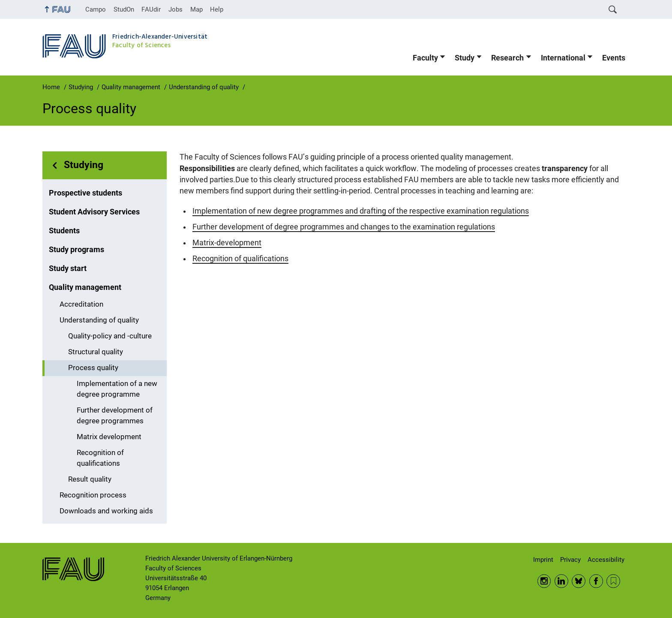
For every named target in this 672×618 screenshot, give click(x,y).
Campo (96, 9)
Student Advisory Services (94, 212)
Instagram (544, 581)
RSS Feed (613, 581)
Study (465, 58)
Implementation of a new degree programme (117, 389)
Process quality (93, 368)
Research (507, 58)
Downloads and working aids (106, 511)
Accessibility (606, 560)
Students (64, 231)
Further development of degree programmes (115, 416)
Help (217, 9)
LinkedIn (561, 581)
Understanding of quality (99, 320)
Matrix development (109, 437)
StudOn (124, 9)
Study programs (76, 250)
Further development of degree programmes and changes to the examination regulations (344, 227)
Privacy (570, 560)
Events (614, 58)
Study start (68, 268)
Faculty (425, 58)
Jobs (175, 9)
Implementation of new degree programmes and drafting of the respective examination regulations (361, 211)
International (563, 58)
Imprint (543, 560)
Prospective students (85, 193)
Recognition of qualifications (100, 458)
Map (196, 9)
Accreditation (81, 304)
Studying (84, 165)
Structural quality (96, 352)
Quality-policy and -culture (110, 336)
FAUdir (151, 9)
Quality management (85, 287)
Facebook (596, 581)
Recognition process (93, 495)
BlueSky (579, 581)
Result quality (90, 479)
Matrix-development (227, 243)
